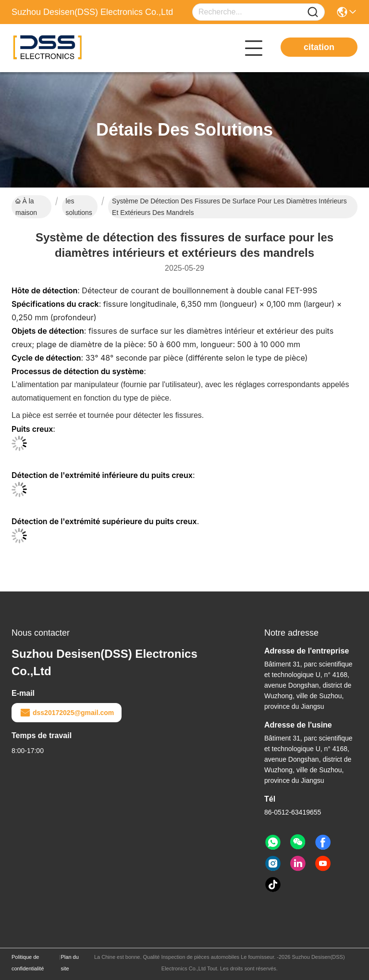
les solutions (79, 207)
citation (319, 47)
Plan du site (70, 963)
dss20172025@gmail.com (67, 713)
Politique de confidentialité (28, 963)
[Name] (313, 12)
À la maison (26, 207)
